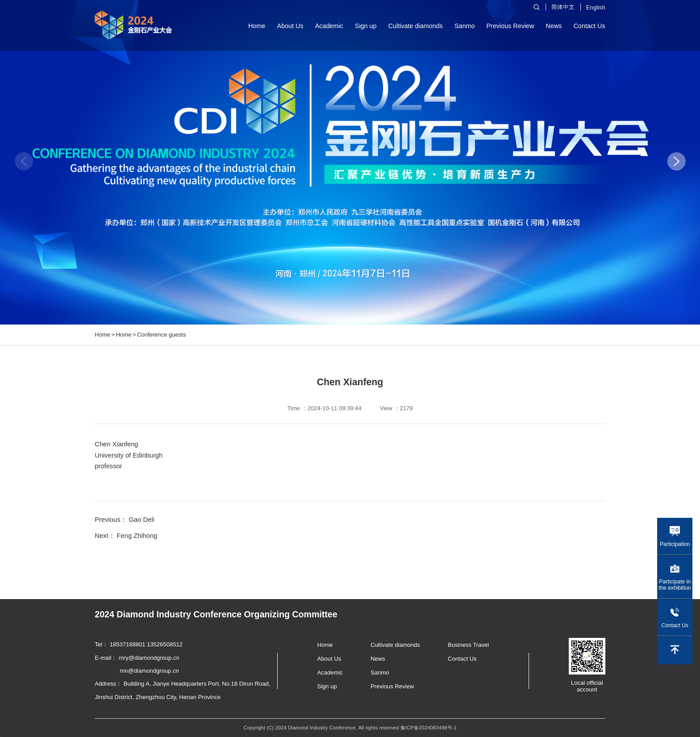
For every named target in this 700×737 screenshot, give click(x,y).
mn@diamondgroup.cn (150, 671)
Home (257, 26)
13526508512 (165, 644)
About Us (290, 26)
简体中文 (563, 7)
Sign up (366, 26)
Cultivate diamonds (416, 26)
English (596, 7)
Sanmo (465, 26)
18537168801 (128, 644)
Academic (329, 26)
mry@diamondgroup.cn (149, 658)
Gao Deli (142, 520)
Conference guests (162, 335)
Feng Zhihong (137, 536)
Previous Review (510, 26)
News (554, 26)
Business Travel (468, 645)
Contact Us (590, 26)
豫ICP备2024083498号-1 (429, 728)
